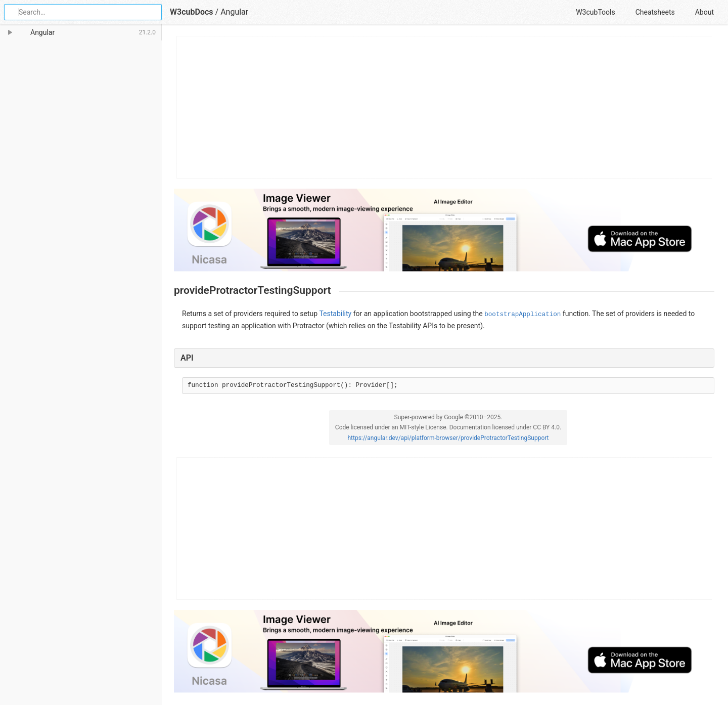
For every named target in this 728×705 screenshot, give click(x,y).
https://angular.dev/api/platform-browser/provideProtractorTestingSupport (448, 438)
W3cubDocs (192, 12)
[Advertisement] (445, 107)
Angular (234, 12)
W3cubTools (595, 12)
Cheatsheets (655, 12)
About (704, 12)
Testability (335, 314)
